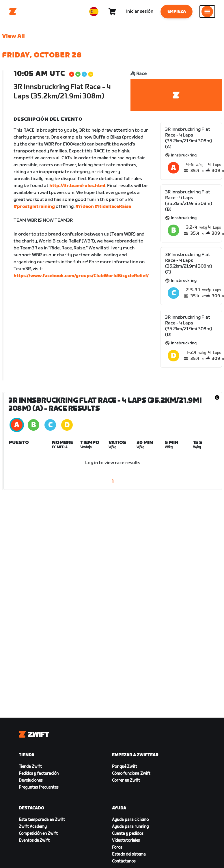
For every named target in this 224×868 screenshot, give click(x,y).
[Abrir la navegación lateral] (207, 12)
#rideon (85, 207)
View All (13, 36)
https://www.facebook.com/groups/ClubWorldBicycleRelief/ (81, 276)
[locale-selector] (94, 12)
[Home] (13, 12)
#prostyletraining (34, 207)
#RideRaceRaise (113, 207)
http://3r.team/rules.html (77, 186)
